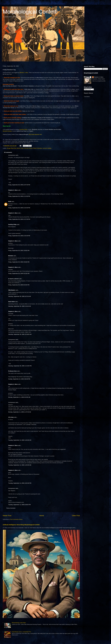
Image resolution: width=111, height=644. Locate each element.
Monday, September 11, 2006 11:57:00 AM (20, 412)
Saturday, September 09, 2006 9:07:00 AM (19, 296)
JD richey (11, 417)
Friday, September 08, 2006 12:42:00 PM (19, 236)
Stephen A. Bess (13, 190)
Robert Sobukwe (38, 148)
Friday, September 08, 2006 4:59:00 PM (19, 262)
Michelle (11, 256)
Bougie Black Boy (12, 148)
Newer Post (7, 516)
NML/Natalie (12, 290)
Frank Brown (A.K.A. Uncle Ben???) (21, 632)
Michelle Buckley (7, 131)
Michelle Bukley (28, 148)
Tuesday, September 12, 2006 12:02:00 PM (20, 483)
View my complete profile (99, 81)
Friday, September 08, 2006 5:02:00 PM (19, 273)
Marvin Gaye (20, 148)
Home (42, 516)
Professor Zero (12, 371)
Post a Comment (11, 508)
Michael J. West (24, 73)
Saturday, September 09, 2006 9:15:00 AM (19, 306)
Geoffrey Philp (23, 129)
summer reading (47, 148)
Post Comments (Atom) (16, 519)
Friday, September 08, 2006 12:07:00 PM (19, 185)
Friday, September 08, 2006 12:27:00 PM (19, 219)
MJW (10, 202)
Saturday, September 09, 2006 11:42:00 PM (20, 366)
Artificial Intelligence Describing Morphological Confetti (21, 525)
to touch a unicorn (13, 279)
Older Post (76, 516)
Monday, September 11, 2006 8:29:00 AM (19, 397)
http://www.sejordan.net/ (35, 134)
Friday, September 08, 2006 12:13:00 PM (19, 196)
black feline (12, 302)
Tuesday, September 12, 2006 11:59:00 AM (20, 465)
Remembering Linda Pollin (19, 623)
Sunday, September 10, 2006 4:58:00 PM (19, 379)
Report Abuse (88, 93)
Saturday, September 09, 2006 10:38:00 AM (20, 334)
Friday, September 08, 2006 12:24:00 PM (19, 208)
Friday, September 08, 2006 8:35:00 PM (19, 285)
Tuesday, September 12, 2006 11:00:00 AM (20, 440)
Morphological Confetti (30, 12)
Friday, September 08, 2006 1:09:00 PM (19, 250)
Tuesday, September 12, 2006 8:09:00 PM (19, 505)
